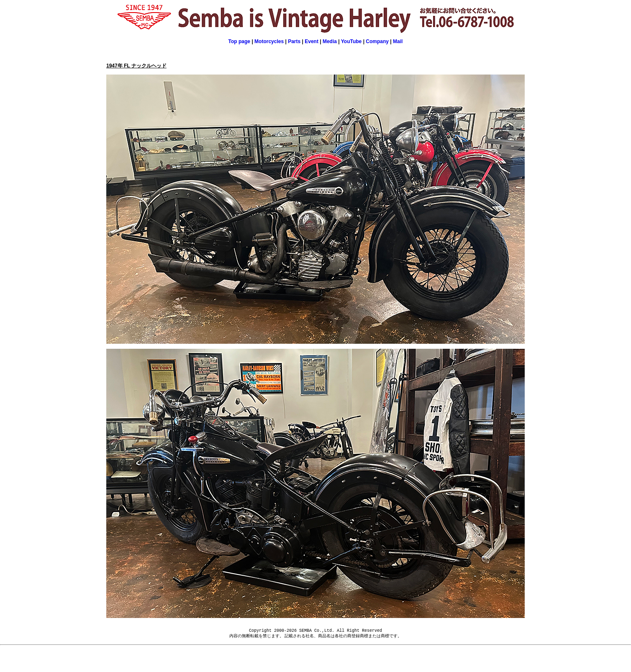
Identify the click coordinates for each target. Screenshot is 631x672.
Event (312, 41)
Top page (239, 41)
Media (330, 41)
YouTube (351, 41)
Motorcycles (269, 41)
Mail (398, 41)
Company (377, 41)
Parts (294, 41)
